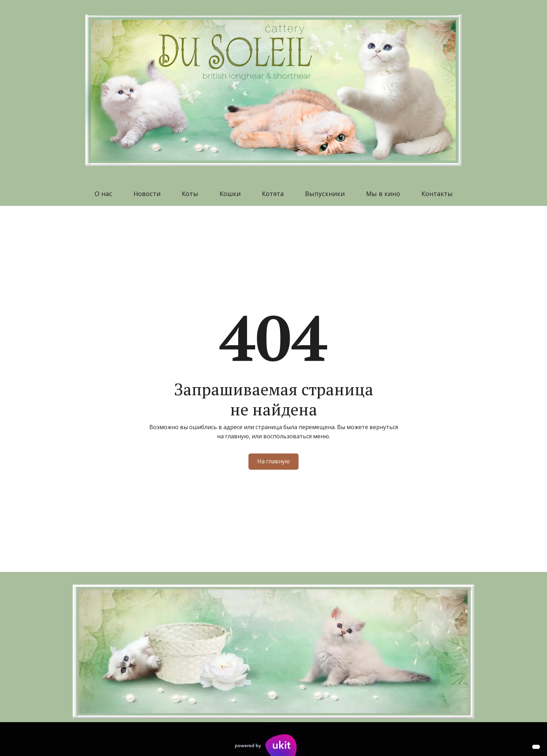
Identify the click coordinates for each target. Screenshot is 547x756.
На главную (273, 461)
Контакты (437, 194)
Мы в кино (383, 194)
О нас (103, 194)
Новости (147, 194)
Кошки (230, 194)
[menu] (273, 194)
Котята (273, 194)
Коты (190, 194)
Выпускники (325, 194)
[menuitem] (103, 194)
